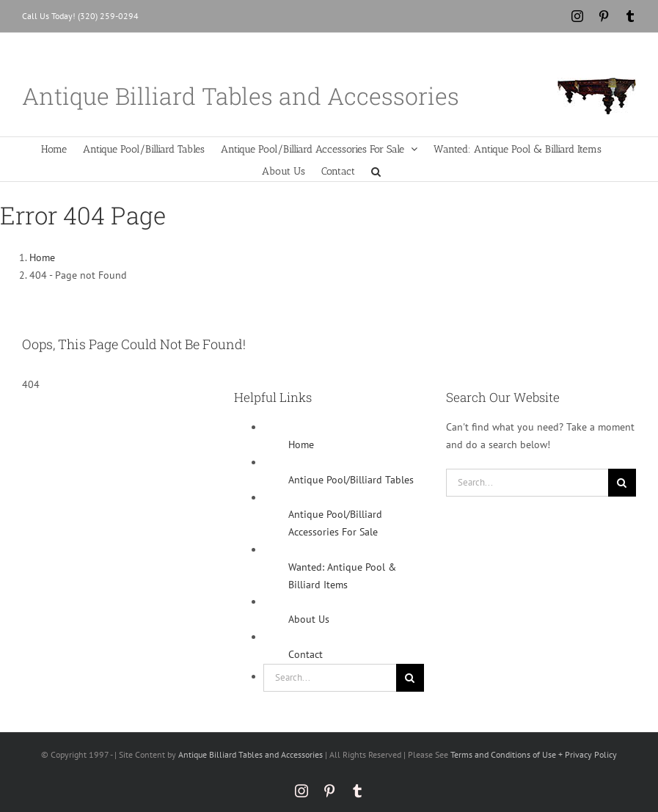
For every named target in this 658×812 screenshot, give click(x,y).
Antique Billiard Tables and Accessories (251, 754)
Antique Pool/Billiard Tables (351, 480)
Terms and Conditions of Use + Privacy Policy (534, 754)
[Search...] (330, 678)
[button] (376, 170)
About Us (309, 619)
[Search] (410, 678)
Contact (306, 654)
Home (301, 445)
